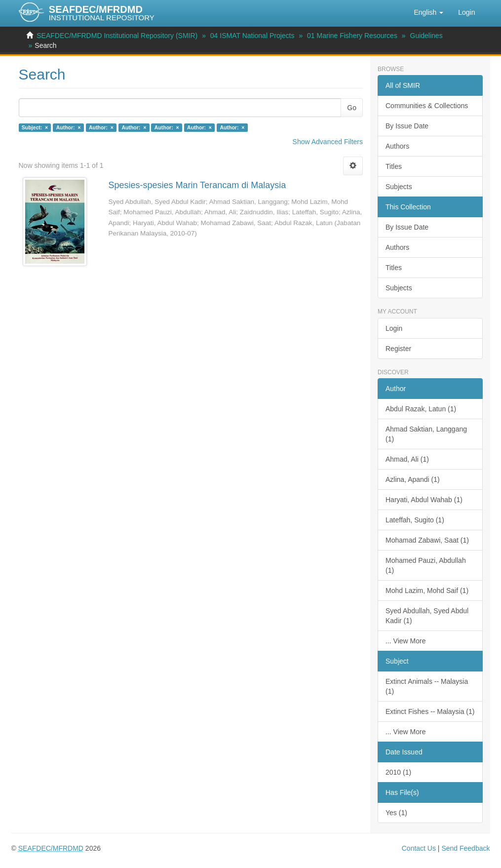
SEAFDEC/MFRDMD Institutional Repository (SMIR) (117, 36)
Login (394, 328)
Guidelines (426, 36)
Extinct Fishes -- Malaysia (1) (430, 711)
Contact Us (419, 848)
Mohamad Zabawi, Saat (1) (427, 540)
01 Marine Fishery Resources (352, 36)
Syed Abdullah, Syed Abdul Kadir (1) (427, 616)
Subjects (399, 187)
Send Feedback (465, 848)
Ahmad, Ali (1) (407, 459)
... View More (405, 641)
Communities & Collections (427, 106)
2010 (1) (398, 772)
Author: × (69, 127)
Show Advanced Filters (328, 142)
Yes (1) (396, 813)
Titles (394, 166)
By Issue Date (407, 126)
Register (398, 349)
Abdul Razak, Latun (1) (421, 409)
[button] (428, 12)
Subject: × (35, 127)
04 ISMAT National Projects (252, 36)
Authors (397, 146)
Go (352, 108)
